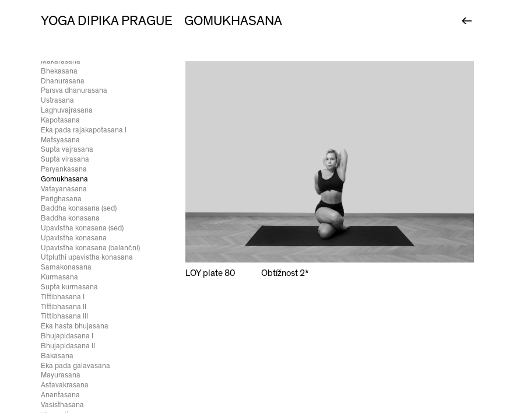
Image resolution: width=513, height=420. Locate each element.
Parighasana (61, 199)
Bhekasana (59, 71)
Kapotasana (60, 120)
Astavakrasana (65, 385)
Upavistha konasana (74, 238)
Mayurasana (61, 375)
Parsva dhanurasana (74, 90)
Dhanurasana (63, 81)
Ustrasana (57, 100)
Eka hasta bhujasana (75, 326)
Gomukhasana (64, 179)
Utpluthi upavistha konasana (87, 257)
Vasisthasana (62, 405)
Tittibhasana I (63, 297)
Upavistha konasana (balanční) (90, 248)
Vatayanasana (64, 189)
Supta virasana (65, 159)
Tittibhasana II (64, 307)
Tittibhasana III (64, 316)
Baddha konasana (70, 218)
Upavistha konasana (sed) (82, 228)
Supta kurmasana (69, 287)
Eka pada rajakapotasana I (84, 130)
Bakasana (57, 356)
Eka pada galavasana (75, 366)
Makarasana (61, 61)
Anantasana (60, 395)
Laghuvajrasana (67, 110)
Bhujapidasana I (67, 336)
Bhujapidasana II (68, 346)
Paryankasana (64, 169)
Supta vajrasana (67, 149)
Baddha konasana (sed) (79, 208)
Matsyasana (60, 140)
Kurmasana (59, 277)
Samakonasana (66, 267)
